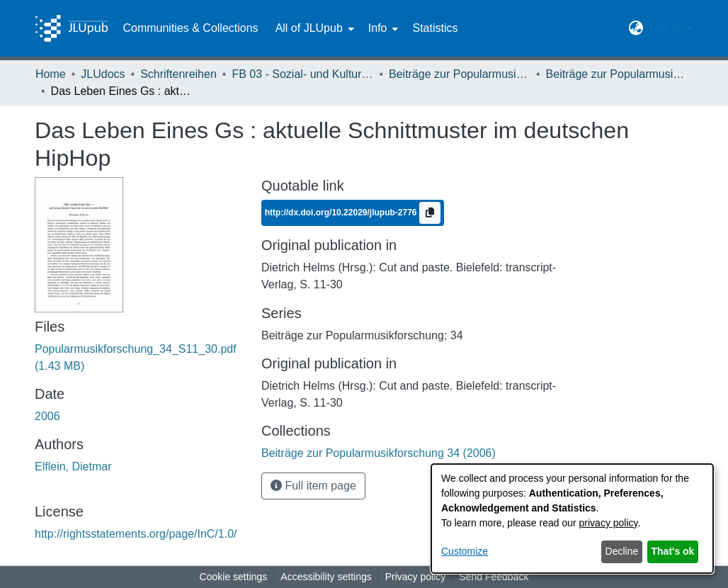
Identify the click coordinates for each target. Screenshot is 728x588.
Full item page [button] (313, 486)
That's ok (673, 551)
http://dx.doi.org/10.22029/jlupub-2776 (342, 213)
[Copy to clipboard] (430, 213)
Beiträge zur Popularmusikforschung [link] (460, 74)
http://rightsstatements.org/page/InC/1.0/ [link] (136, 534)
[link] (379, 453)
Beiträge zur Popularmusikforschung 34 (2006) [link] (617, 74)
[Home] (72, 28)
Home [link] (51, 74)
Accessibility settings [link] (326, 577)
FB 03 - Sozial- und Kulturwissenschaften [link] (302, 74)
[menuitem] (313, 28)
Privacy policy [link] (416, 577)
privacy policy (609, 523)
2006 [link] (47, 416)
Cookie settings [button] (234, 577)
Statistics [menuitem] (435, 28)
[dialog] (572, 519)
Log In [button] (667, 28)
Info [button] (378, 28)
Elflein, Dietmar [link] (73, 467)
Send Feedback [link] (494, 577)
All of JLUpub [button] (309, 28)
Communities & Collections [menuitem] (190, 28)
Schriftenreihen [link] (178, 74)
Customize (465, 551)
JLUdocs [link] (103, 74)
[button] (636, 28)
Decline (622, 551)
